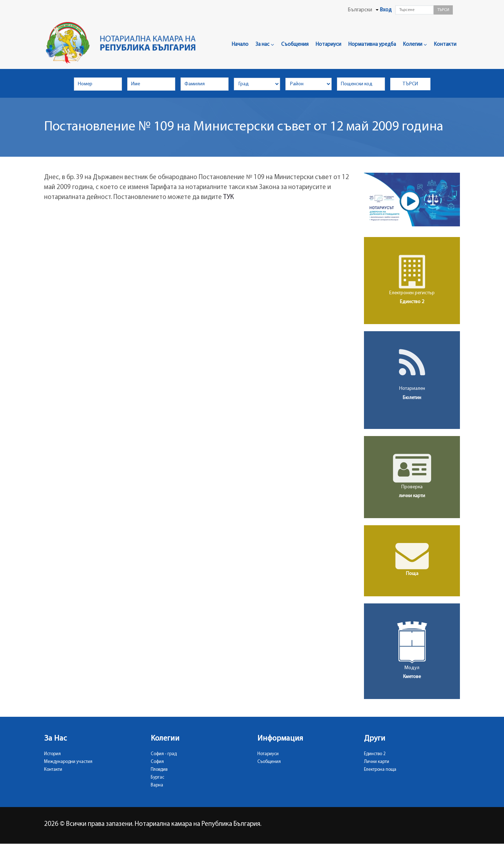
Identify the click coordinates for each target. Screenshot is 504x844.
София (157, 762)
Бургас (157, 777)
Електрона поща (380, 770)
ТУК (229, 197)
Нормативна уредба (372, 45)
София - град (164, 754)
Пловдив (159, 770)
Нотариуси (328, 45)
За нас (265, 45)
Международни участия (68, 762)
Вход (386, 10)
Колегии (415, 45)
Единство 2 (375, 754)
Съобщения (295, 45)
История (52, 754)
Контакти (445, 45)
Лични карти (377, 762)
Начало (240, 45)
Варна (157, 785)
